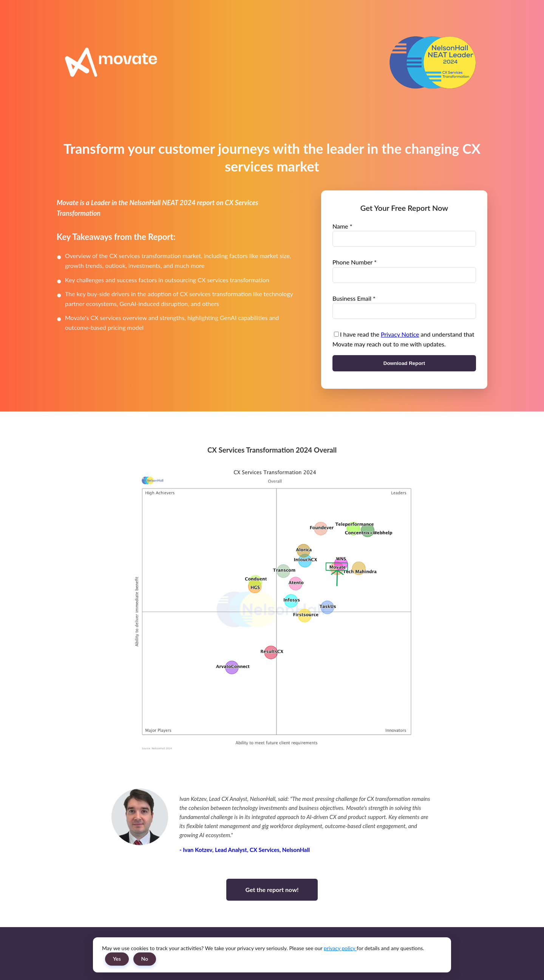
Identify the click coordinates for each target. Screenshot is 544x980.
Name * (342, 226)
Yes (117, 959)
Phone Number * (355, 262)
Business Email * (354, 298)
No (145, 959)
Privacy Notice (400, 334)
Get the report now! (272, 890)
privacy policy (340, 948)
